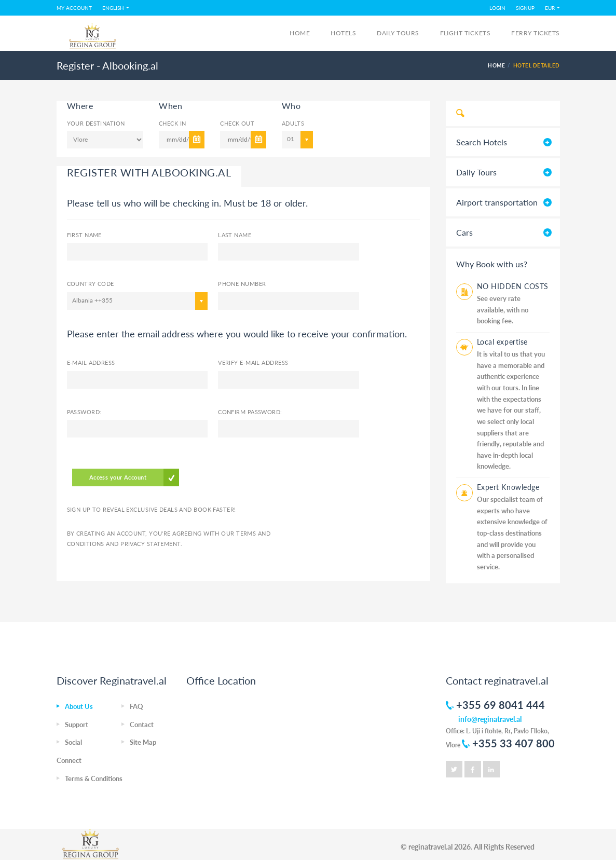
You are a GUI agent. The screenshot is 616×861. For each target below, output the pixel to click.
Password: (84, 412)
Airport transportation (497, 202)
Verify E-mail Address (253, 363)
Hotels (343, 33)
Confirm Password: (250, 412)
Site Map (143, 742)
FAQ (136, 706)
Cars (464, 232)
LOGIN (497, 8)
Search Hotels (482, 142)
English (113, 8)
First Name (84, 235)
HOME (496, 65)
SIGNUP (525, 8)
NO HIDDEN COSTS (513, 286)
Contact (142, 725)
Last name (235, 235)
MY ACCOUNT (74, 8)
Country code (91, 284)
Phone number (242, 284)
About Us (79, 706)
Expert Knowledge (508, 487)
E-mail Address (91, 363)
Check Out (237, 123)
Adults (289, 123)
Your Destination (96, 123)
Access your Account (118, 477)
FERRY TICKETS (535, 33)
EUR (550, 8)
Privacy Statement (150, 544)
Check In (173, 123)
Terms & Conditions (94, 778)
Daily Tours (398, 33)
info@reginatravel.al (490, 719)
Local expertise (502, 342)
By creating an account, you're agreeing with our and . (169, 538)
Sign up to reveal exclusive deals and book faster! (152, 509)
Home (300, 33)
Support (77, 725)
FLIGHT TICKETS (466, 33)
